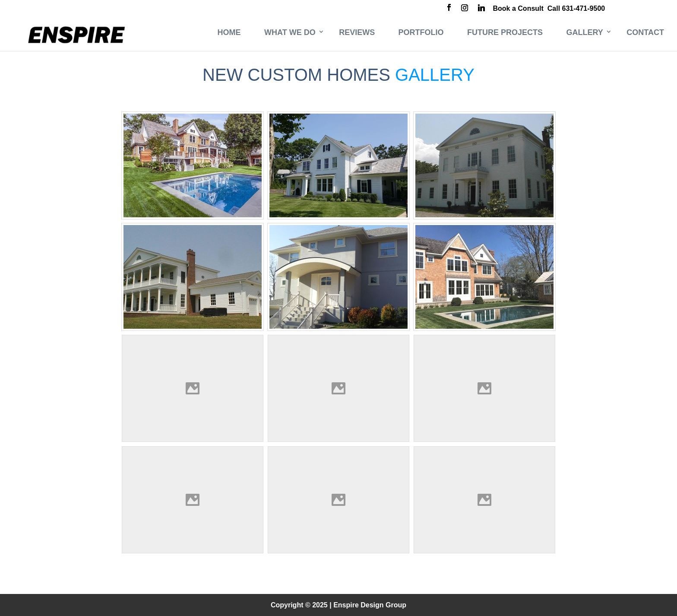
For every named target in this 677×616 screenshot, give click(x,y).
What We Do (290, 32)
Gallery (585, 32)
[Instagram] (465, 9)
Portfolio (421, 32)
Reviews (357, 32)
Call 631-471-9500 (576, 8)
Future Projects (505, 32)
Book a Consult (518, 8)
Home (229, 32)
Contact (645, 32)
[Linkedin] (481, 9)
